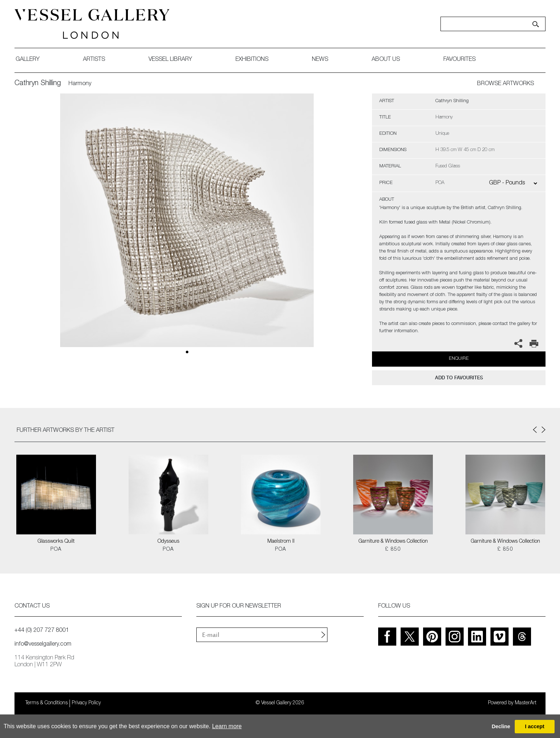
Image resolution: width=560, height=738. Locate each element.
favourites (459, 60)
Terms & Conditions (47, 703)
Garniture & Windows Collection (393, 542)
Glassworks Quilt (56, 542)
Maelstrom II (281, 542)
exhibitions (252, 60)
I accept (535, 726)
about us (386, 60)
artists (94, 60)
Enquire (459, 359)
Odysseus (168, 542)
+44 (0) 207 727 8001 (42, 631)
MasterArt (526, 703)
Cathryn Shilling (38, 84)
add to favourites (459, 378)
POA (56, 550)
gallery (28, 60)
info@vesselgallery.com (43, 645)
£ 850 (393, 550)
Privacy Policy (86, 703)
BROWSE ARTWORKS (505, 84)
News (320, 60)
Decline (501, 726)
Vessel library (170, 60)
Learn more (227, 726)
